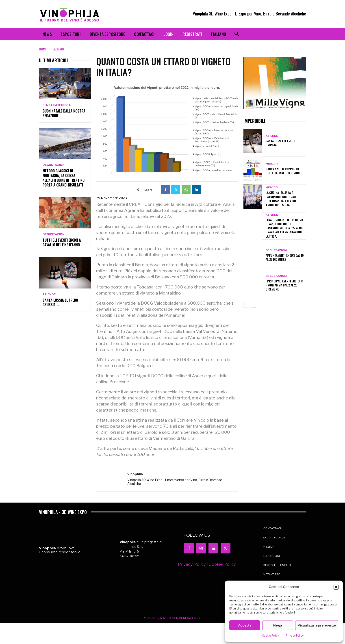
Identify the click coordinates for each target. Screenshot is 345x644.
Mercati (272, 164)
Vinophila (135, 474)
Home (43, 49)
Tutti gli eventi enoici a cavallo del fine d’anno (62, 242)
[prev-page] (246, 305)
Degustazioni (54, 165)
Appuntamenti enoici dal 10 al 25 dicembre (285, 257)
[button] (336, 587)
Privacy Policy (295, 636)
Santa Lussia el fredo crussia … (60, 302)
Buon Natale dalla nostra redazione (64, 113)
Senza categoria (57, 105)
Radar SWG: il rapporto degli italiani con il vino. (283, 171)
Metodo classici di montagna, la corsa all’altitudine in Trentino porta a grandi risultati (64, 178)
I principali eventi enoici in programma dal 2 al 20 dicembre (285, 285)
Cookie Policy (270, 636)
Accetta (245, 625)
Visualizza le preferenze (317, 625)
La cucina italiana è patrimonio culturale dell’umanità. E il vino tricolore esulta (281, 199)
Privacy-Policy (192, 564)
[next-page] (253, 305)
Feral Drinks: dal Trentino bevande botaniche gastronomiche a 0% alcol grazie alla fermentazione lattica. (285, 228)
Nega (278, 625)
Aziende (59, 49)
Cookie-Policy (222, 564)
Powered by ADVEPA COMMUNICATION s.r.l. (172, 618)
